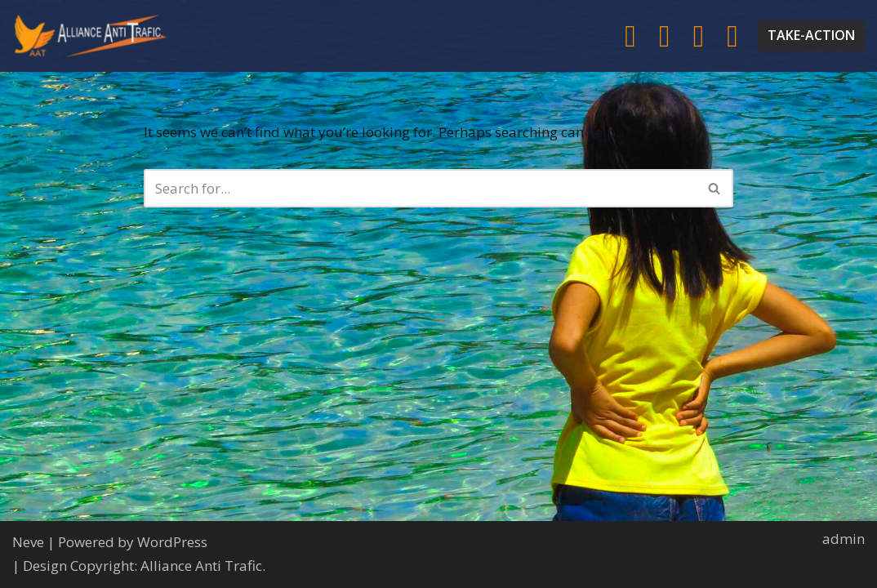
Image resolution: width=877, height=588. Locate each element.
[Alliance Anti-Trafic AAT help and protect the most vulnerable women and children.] (89, 36)
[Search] (420, 188)
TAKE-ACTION (811, 35)
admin (844, 539)
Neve (28, 542)
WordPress (172, 542)
